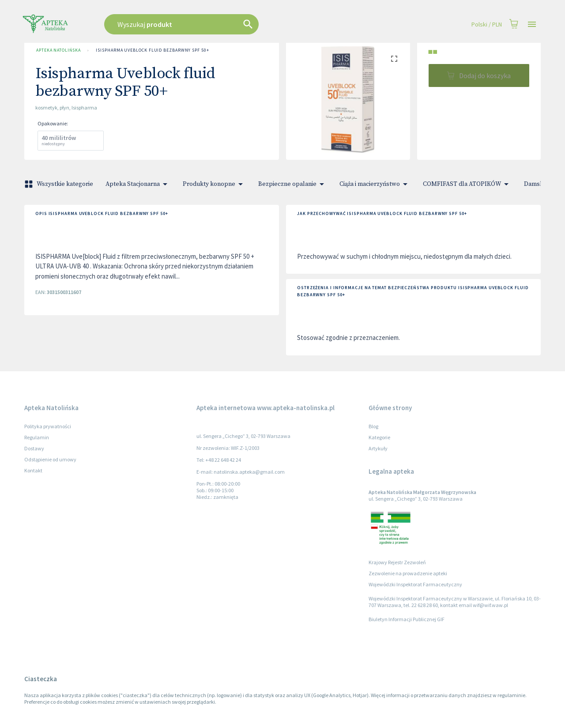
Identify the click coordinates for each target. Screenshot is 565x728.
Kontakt (33, 470)
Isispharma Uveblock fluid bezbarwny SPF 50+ (152, 50)
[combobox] (226, 24)
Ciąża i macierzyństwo (375, 184)
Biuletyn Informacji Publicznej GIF (407, 619)
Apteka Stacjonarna (138, 184)
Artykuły (378, 448)
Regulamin (37, 437)
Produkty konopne (214, 184)
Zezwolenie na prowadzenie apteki (408, 573)
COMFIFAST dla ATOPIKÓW (467, 184)
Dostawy (34, 448)
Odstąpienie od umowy (50, 459)
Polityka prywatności (48, 426)
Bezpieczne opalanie (293, 184)
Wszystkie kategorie (60, 184)
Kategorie (379, 437)
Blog (373, 426)
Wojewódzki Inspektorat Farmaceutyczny (415, 584)
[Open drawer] (532, 25)
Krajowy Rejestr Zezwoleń (397, 562)
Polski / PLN (487, 25)
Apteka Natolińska (58, 50)
